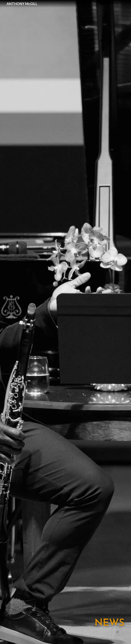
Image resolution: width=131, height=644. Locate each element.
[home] (22, 4)
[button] (124, 4)
